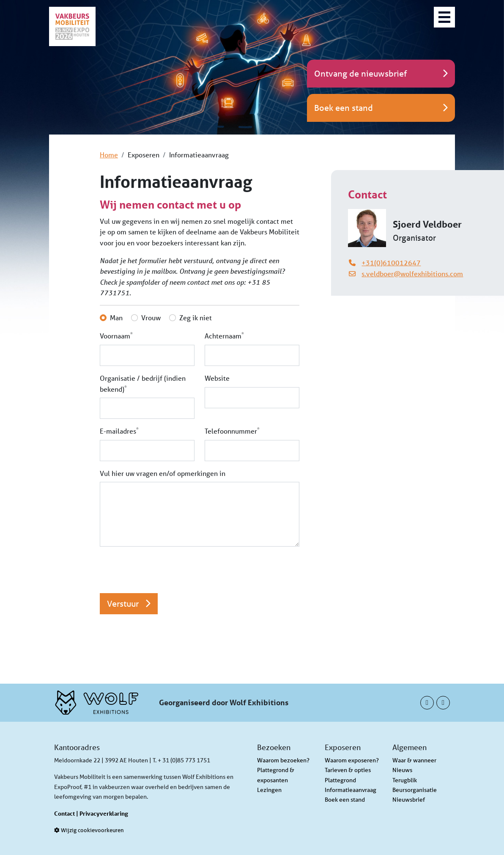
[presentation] (164, 570)
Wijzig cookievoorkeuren (89, 830)
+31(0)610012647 (391, 263)
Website (217, 378)
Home (109, 155)
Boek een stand (345, 800)
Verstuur (129, 603)
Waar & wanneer (414, 760)
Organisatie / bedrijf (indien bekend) (143, 384)
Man (116, 318)
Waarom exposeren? (352, 760)
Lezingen (269, 790)
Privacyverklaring (104, 813)
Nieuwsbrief (409, 800)
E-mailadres (119, 430)
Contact (64, 813)
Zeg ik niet (196, 318)
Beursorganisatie (415, 790)
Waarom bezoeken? (283, 760)
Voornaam (116, 335)
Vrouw (151, 318)
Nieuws (402, 770)
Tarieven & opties (348, 770)
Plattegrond (340, 780)
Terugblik (405, 780)
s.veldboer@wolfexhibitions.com (412, 274)
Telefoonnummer (232, 430)
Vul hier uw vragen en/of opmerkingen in (163, 473)
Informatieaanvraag (351, 790)
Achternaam (224, 335)
